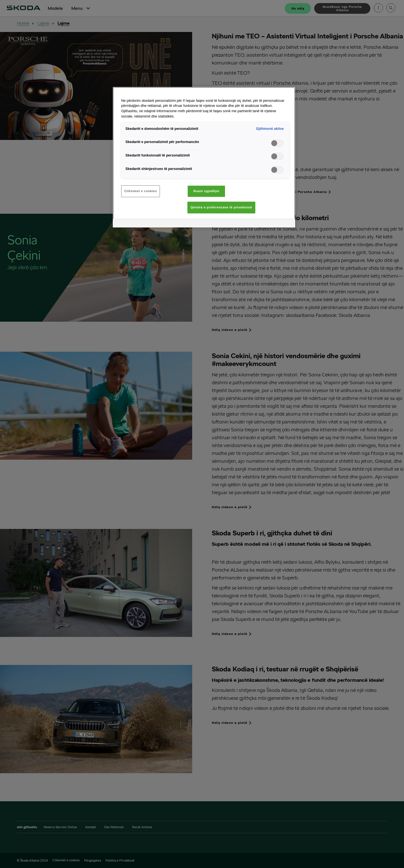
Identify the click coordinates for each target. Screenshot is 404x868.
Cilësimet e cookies (141, 191)
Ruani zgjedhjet (206, 191)
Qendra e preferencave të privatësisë (221, 207)
